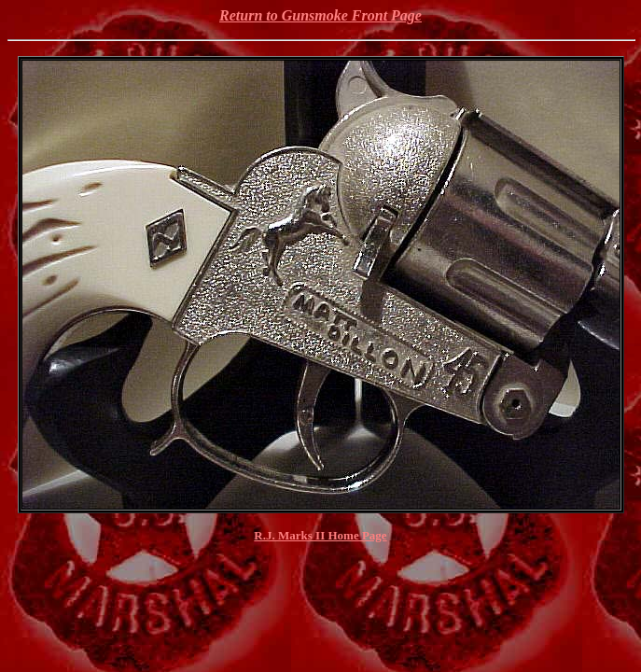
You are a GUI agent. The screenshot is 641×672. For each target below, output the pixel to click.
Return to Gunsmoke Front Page (320, 15)
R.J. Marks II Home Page (320, 535)
